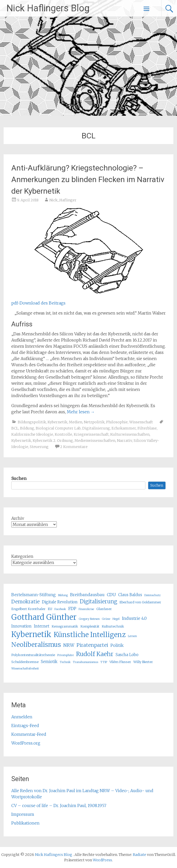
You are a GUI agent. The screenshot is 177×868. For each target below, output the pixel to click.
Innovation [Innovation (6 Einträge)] (21, 626)
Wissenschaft (141, 422)
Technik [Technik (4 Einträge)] (65, 662)
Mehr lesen (81, 412)
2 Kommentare (74, 447)
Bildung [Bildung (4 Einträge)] (63, 595)
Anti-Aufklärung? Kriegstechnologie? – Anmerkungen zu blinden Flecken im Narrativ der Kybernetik (88, 179)
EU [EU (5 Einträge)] (50, 609)
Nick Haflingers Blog (48, 8)
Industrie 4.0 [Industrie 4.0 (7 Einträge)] (134, 618)
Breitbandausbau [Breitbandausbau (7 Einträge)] (87, 595)
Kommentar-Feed (29, 734)
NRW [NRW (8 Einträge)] (69, 645)
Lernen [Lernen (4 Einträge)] (132, 636)
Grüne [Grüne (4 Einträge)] (106, 619)
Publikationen (25, 823)
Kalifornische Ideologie (32, 434)
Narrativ (124, 441)
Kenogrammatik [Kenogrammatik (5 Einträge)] (65, 626)
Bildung (27, 428)
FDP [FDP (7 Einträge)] (72, 609)
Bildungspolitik (32, 422)
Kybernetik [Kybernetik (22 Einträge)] (31, 634)
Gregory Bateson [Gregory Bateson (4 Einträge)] (89, 619)
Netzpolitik (94, 422)
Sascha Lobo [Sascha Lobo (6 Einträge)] (127, 655)
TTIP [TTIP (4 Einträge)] (104, 662)
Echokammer (124, 428)
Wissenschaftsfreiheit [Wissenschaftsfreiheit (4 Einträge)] (25, 669)
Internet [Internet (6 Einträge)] (42, 626)
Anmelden (22, 717)
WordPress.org (26, 743)
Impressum (23, 814)
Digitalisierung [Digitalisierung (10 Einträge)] (99, 601)
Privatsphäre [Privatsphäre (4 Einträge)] (66, 655)
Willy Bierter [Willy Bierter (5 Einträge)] (143, 662)
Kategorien (22, 556)
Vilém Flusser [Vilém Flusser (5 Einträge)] (120, 662)
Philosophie (117, 422)
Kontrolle (63, 434)
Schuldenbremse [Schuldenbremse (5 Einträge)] (25, 662)
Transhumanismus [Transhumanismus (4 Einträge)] (86, 662)
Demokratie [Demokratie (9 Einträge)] (25, 602)
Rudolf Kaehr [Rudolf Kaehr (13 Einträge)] (95, 654)
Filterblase (147, 428)
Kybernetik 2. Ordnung (53, 441)
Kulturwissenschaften (130, 434)
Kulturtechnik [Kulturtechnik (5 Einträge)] (113, 626)
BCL (15, 428)
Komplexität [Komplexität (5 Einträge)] (90, 626)
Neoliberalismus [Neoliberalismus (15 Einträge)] (36, 645)
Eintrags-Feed (25, 726)
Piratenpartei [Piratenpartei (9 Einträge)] (92, 645)
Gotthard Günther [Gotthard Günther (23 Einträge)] (44, 617)
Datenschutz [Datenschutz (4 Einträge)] (152, 595)
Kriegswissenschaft (91, 434)
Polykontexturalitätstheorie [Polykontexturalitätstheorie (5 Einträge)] (33, 655)
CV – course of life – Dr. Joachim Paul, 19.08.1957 (59, 806)
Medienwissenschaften (95, 441)
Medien (76, 422)
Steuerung (39, 447)
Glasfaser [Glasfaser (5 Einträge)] (104, 609)
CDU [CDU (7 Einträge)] (111, 595)
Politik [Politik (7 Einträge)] (117, 645)
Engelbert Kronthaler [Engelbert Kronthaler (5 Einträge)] (28, 609)
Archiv (18, 518)
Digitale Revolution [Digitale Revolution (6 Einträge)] (60, 602)
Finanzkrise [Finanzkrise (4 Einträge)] (86, 609)
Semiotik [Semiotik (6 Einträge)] (49, 662)
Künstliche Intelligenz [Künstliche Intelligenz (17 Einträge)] (90, 635)
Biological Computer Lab (58, 428)
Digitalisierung (96, 428)
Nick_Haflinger (63, 200)
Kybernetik (57, 422)
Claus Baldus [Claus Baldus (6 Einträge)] (130, 595)
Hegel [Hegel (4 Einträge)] (116, 619)
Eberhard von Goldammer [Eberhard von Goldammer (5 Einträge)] (140, 602)
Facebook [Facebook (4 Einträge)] (60, 609)
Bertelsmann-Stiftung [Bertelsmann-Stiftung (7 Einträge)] (34, 595)
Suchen (19, 478)
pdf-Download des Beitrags (38, 303)
